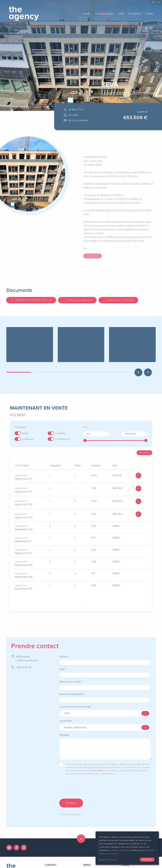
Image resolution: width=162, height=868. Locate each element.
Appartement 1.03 (23, 492)
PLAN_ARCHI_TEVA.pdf (118, 300)
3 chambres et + (63, 439)
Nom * (63, 666)
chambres (55, 466)
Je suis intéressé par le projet (75, 704)
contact (149, 14)
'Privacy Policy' (97, 767)
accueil (86, 14)
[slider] (85, 440)
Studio (25, 433)
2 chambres (28, 439)
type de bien (22, 466)
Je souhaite (66, 718)
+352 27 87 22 (24, 664)
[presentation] (83, 787)
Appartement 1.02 (23, 479)
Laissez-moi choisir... (108, 860)
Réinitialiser (144, 453)
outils (121, 14)
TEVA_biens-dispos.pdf (77, 300)
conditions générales (119, 850)
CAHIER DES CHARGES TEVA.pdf (31, 300)
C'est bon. (147, 860)
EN (159, 2)
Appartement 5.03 (24, 517)
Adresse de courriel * (71, 678)
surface (96, 466)
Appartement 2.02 (24, 504)
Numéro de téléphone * (72, 691)
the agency (135, 14)
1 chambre (60, 433)
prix (115, 466)
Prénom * (64, 653)
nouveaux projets (104, 14)
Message (64, 732)
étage (78, 466)
